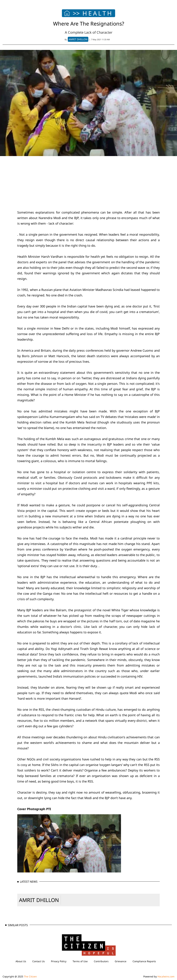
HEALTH (98, 13)
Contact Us (39, 961)
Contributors (101, 961)
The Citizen (30, 976)
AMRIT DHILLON (39, 900)
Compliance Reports (144, 961)
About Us (21, 961)
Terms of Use (80, 961)
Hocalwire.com (166, 976)
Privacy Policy (59, 961)
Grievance (121, 961)
